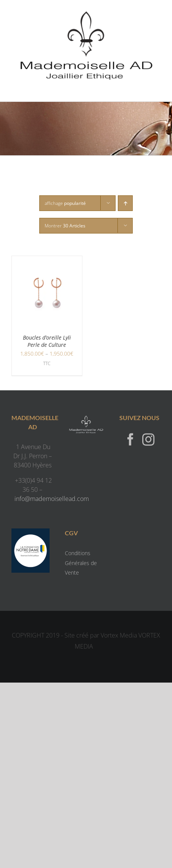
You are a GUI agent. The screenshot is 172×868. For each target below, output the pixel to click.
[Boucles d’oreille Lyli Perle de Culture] (47, 261)
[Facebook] (130, 439)
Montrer (65, 226)
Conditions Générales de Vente (81, 563)
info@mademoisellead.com (52, 499)
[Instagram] (148, 439)
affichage (65, 203)
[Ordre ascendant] (125, 203)
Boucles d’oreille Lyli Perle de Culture (47, 341)
